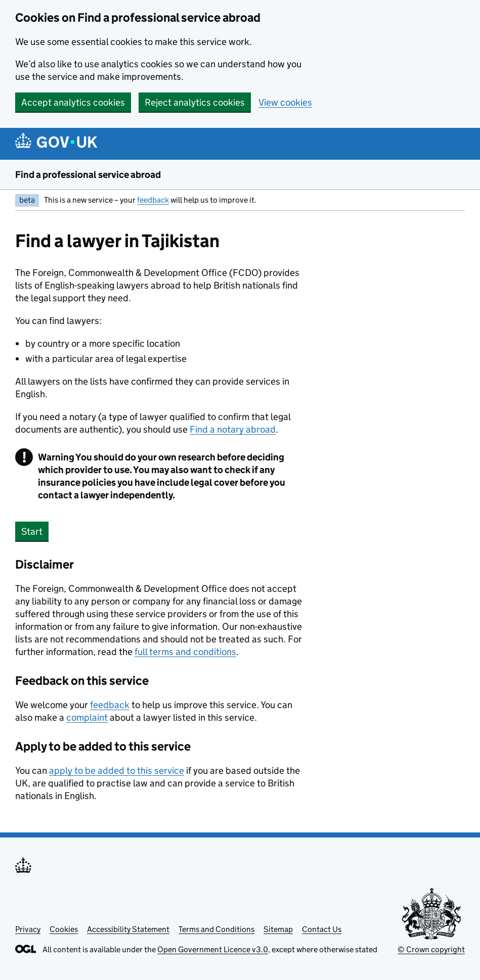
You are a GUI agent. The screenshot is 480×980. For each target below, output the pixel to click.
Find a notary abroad (233, 429)
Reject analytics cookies (195, 102)
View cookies (285, 102)
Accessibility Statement (128, 929)
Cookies (64, 929)
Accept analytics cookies (73, 102)
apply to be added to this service (117, 771)
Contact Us (322, 929)
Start (32, 531)
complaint (87, 717)
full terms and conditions (185, 652)
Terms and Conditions (216, 929)
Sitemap (278, 929)
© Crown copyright (431, 949)
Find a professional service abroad (88, 175)
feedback (153, 200)
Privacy (28, 929)
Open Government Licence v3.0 (213, 949)
